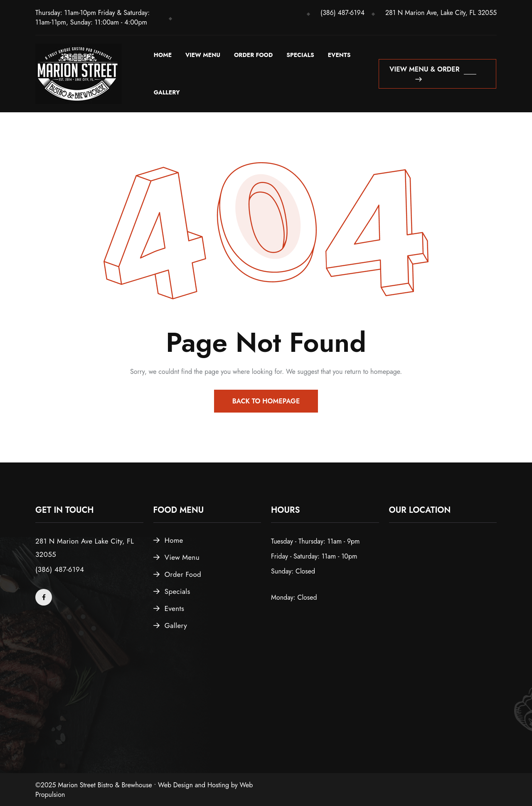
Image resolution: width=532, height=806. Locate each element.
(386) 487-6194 (342, 13)
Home (163, 55)
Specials (300, 55)
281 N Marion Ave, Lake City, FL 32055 (441, 13)
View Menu (203, 55)
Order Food (254, 55)
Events (339, 55)
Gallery (167, 92)
